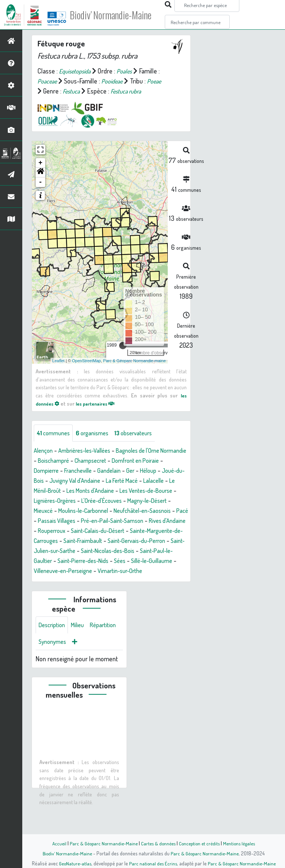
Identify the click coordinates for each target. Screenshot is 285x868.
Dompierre (71, 481)
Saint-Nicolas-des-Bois (155, 571)
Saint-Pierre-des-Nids (129, 582)
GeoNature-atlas (73, 863)
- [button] (41, 192)
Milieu (82, 656)
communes (55, 443)
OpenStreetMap (86, 371)
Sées (169, 582)
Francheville (106, 481)
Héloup (43, 491)
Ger (163, 481)
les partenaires (101, 413)
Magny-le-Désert (89, 521)
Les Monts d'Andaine (153, 501)
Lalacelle (65, 501)
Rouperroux (49, 551)
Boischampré (85, 471)
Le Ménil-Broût (101, 501)
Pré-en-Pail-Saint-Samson (94, 541)
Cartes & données (158, 843)
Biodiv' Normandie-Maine (122, 15)
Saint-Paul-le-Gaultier (66, 582)
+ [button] (41, 173)
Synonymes (89, 674)
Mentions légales (243, 843)
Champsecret (126, 471)
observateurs (142, 443)
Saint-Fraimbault (97, 561)
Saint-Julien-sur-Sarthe (89, 571)
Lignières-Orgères (123, 511)
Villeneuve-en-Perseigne (119, 592)
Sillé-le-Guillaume (57, 592)
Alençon (44, 461)
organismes (97, 443)
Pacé (143, 531)
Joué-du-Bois (76, 491)
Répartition (53, 674)
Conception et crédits (201, 843)
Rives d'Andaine (155, 541)
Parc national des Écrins (153, 863)
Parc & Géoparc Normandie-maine (135, 371)
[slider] (123, 356)
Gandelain (140, 481)
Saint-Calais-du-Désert (101, 551)
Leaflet (58, 371)
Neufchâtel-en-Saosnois (99, 531)
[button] (40, 183)
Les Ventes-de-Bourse (64, 511)
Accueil (54, 843)
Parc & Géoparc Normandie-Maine (100, 843)
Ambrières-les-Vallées (90, 461)
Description (53, 656)
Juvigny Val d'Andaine (129, 491)
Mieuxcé (127, 521)
